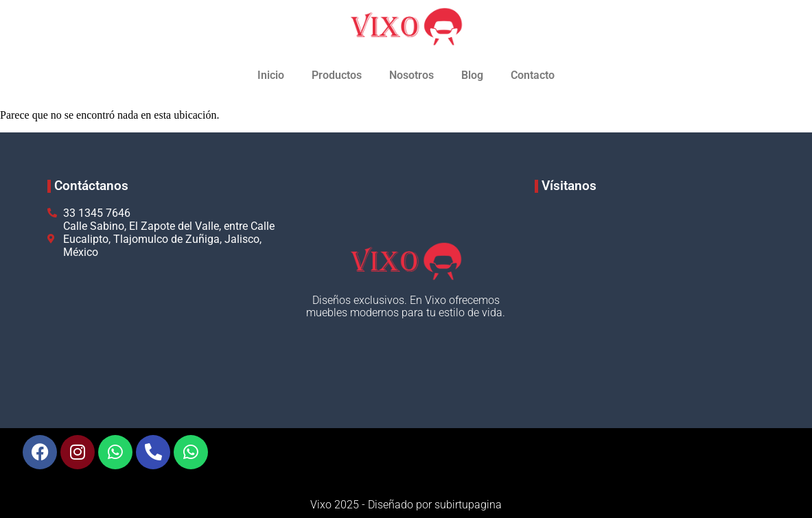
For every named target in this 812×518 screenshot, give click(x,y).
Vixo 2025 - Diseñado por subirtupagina (406, 505)
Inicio (271, 75)
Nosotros (411, 75)
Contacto (533, 75)
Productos (337, 75)
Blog (472, 75)
